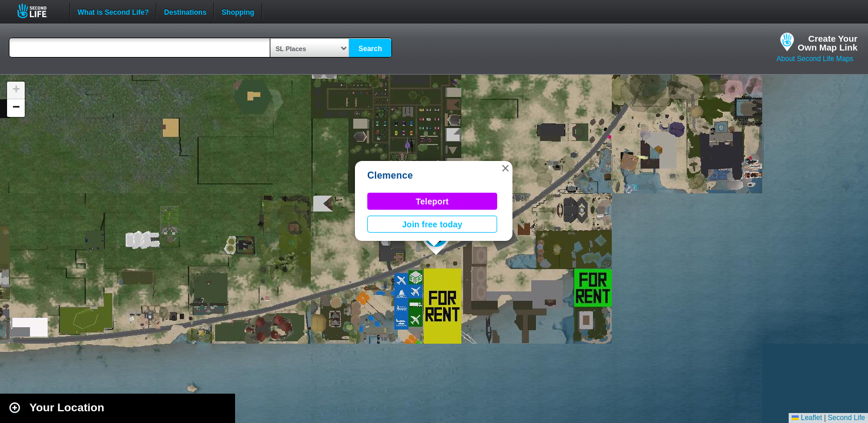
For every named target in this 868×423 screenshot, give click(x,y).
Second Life (38, 11)
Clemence (390, 175)
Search (370, 49)
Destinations (185, 11)
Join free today (432, 224)
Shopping (238, 11)
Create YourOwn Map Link (827, 43)
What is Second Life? (113, 11)
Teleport (433, 202)
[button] (505, 168)
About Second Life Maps (815, 59)
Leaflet (807, 418)
